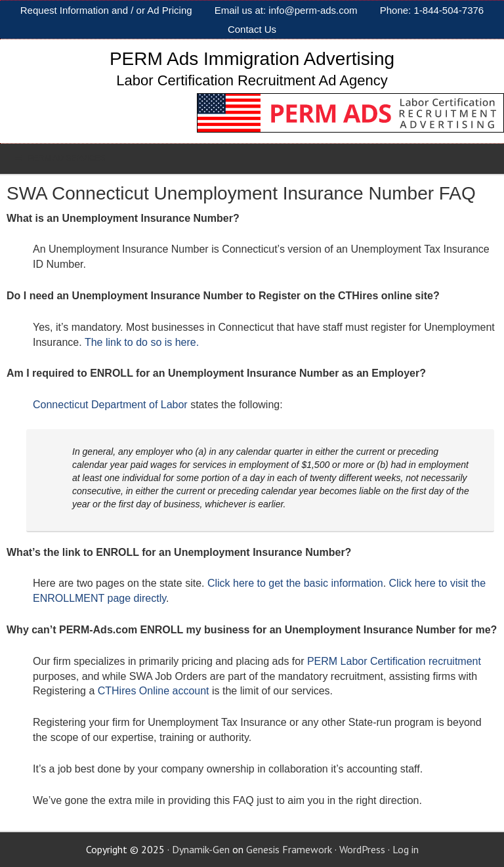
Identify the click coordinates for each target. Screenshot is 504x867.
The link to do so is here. (142, 342)
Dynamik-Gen (201, 849)
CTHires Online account (154, 691)
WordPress (362, 849)
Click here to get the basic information (295, 583)
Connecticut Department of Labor (110, 405)
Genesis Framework (289, 849)
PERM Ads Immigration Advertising (252, 59)
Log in (406, 849)
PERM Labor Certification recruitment (394, 661)
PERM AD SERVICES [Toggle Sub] (59, 158)
